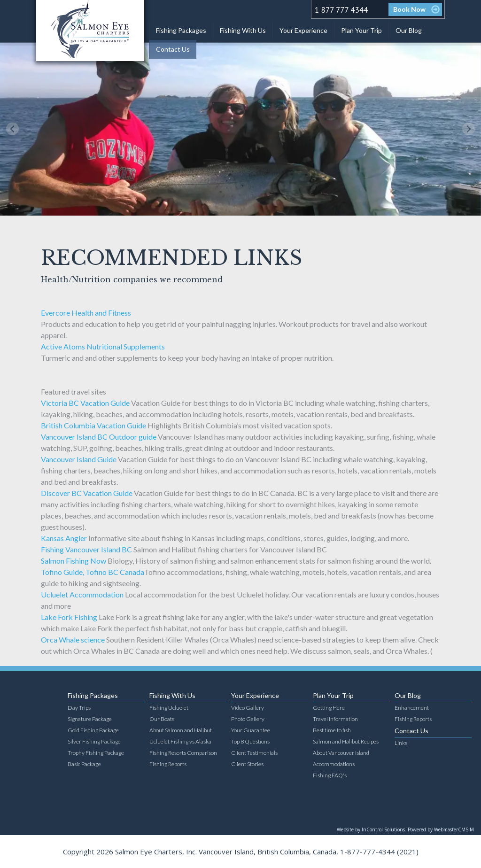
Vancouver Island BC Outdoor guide (99, 437)
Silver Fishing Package (94, 741)
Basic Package (84, 764)
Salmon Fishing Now (74, 561)
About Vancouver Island (341, 753)
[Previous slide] (12, 129)
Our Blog (409, 30)
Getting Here (329, 708)
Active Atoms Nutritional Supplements (103, 346)
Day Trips (79, 708)
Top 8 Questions (250, 741)
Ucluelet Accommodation (82, 594)
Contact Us (173, 49)
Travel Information (335, 719)
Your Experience (303, 30)
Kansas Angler (64, 538)
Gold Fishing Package (93, 730)
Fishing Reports (168, 764)
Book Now (409, 9)
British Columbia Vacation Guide (93, 425)
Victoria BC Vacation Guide (85, 403)
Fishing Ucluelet (169, 708)
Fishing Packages (181, 30)
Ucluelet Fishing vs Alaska (180, 741)
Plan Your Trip (361, 30)
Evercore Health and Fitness (86, 313)
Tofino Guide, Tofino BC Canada (93, 572)
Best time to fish (332, 730)
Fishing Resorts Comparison (183, 753)
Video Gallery (248, 708)
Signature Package (90, 719)
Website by (372, 829)
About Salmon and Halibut (181, 730)
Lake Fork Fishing (69, 617)
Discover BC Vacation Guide (87, 493)
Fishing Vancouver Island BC (86, 549)
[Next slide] (469, 129)
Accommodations (334, 764)
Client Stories (247, 764)
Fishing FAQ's (330, 775)
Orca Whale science (73, 639)
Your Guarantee (251, 730)
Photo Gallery (248, 719)
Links (401, 743)
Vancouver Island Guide (79, 459)
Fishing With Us (243, 30)
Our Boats (162, 719)
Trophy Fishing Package (96, 753)
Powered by (441, 829)
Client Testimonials (254, 753)
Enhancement (412, 708)
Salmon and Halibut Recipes (346, 741)
